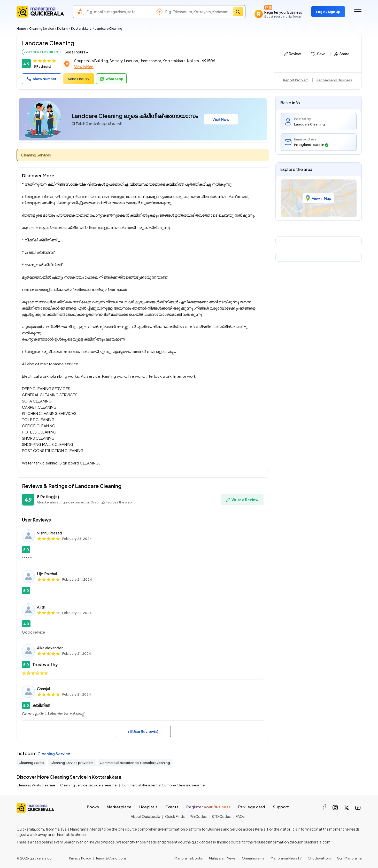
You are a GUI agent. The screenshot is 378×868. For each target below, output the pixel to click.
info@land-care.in (311, 145)
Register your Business (208, 807)
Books (93, 807)
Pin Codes (198, 816)
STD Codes (221, 816)
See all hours (75, 52)
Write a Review (242, 500)
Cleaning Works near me (36, 785)
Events (172, 807)
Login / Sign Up (328, 12)
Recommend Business (334, 80)
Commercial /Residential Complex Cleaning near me (163, 785)
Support (281, 807)
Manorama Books (189, 858)
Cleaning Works (31, 763)
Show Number (42, 79)
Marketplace (119, 807)
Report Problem (296, 80)
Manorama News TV (286, 858)
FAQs (240, 816)
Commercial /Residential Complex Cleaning (135, 763)
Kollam (62, 29)
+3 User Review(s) (143, 731)
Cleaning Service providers (72, 763)
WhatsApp (111, 79)
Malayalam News (222, 858)
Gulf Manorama (349, 858)
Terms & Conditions (111, 858)
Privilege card (252, 807)
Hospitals (148, 807)
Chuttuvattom (319, 858)
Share (342, 54)
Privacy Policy (80, 858)
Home (21, 29)
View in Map (84, 67)
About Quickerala (145, 816)
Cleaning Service (41, 29)
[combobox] (118, 12)
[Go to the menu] (358, 12)
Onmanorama (253, 858)
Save (318, 54)
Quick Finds (175, 816)
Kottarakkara (81, 29)
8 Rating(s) (43, 66)
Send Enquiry (79, 79)
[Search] (238, 12)
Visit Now (221, 119)
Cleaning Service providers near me (89, 785)
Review (293, 54)
